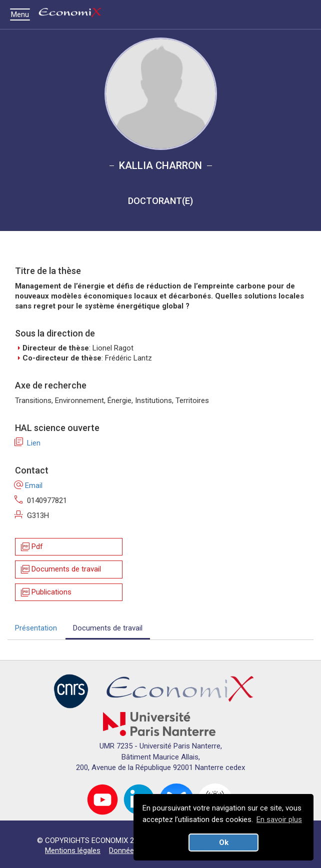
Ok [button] (224, 842)
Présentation (36, 628)
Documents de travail (60, 570)
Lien (28, 443)
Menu (22, 14)
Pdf (31, 547)
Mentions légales (73, 850)
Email (29, 485)
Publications (45, 592)
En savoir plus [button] (279, 819)
